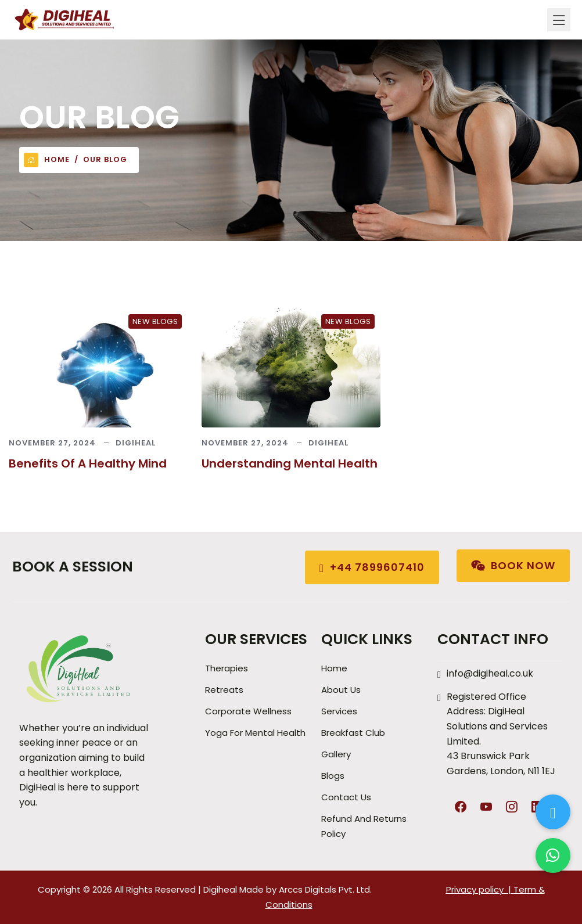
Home (47, 160)
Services (339, 711)
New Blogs (155, 321)
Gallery (336, 754)
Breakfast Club (353, 733)
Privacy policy (475, 889)
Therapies (227, 668)
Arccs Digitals (308, 889)
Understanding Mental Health (290, 463)
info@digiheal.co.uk (490, 673)
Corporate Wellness (248, 711)
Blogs (333, 776)
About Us (341, 690)
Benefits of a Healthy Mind (88, 463)
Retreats (224, 690)
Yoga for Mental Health (255, 733)
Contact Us (346, 797)
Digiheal (136, 443)
